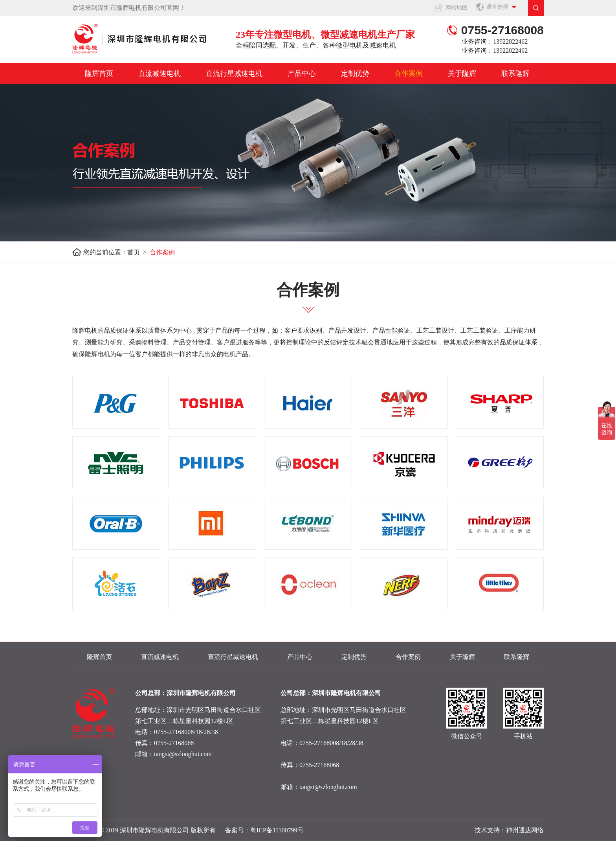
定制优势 (355, 74)
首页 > (138, 252)
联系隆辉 (515, 74)
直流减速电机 (159, 74)
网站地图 (456, 8)
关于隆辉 (462, 74)
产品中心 (302, 74)
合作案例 (409, 74)
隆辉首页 (99, 74)
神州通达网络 (525, 830)
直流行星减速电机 (234, 74)
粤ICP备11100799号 (277, 830)
